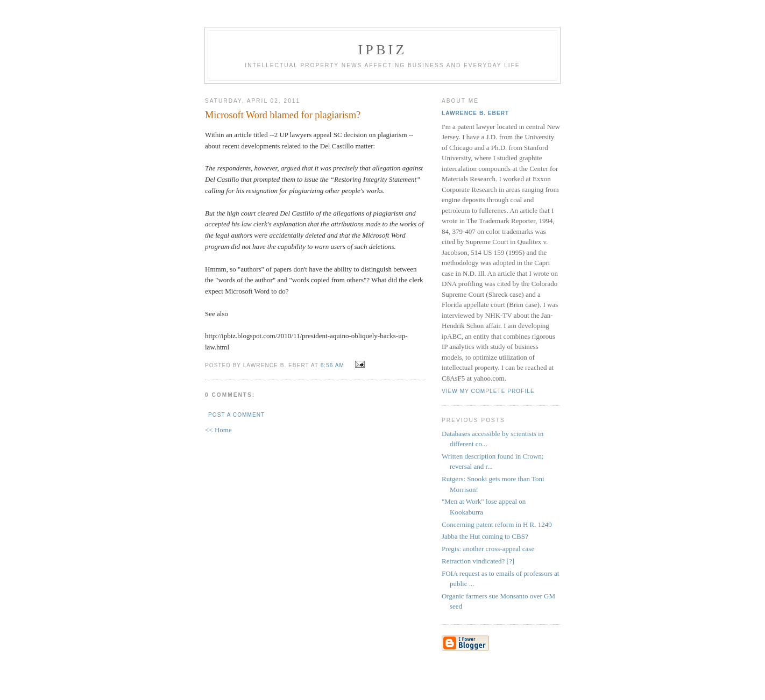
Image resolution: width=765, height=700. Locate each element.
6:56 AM (332, 365)
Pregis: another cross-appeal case (488, 549)
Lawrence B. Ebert (475, 113)
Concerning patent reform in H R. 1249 (497, 524)
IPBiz (383, 50)
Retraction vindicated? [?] (478, 561)
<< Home (218, 430)
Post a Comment (236, 415)
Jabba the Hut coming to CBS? (485, 536)
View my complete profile (488, 391)
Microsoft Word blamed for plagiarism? (283, 115)
